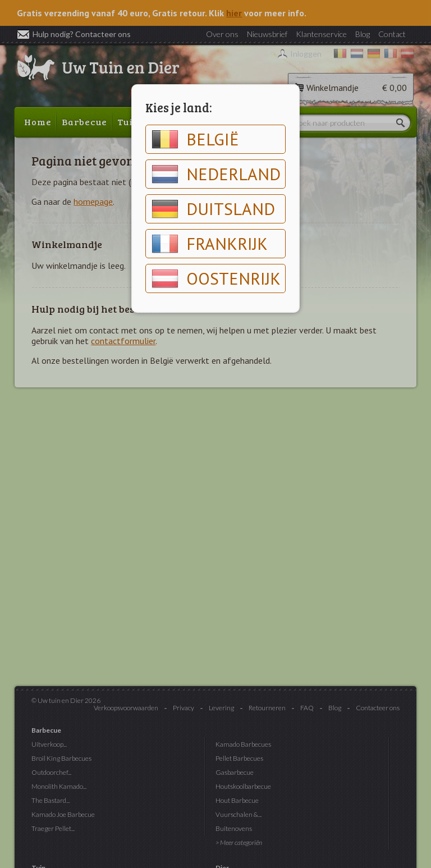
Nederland (216, 174)
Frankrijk (210, 244)
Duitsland (213, 209)
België (195, 139)
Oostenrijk (216, 278)
